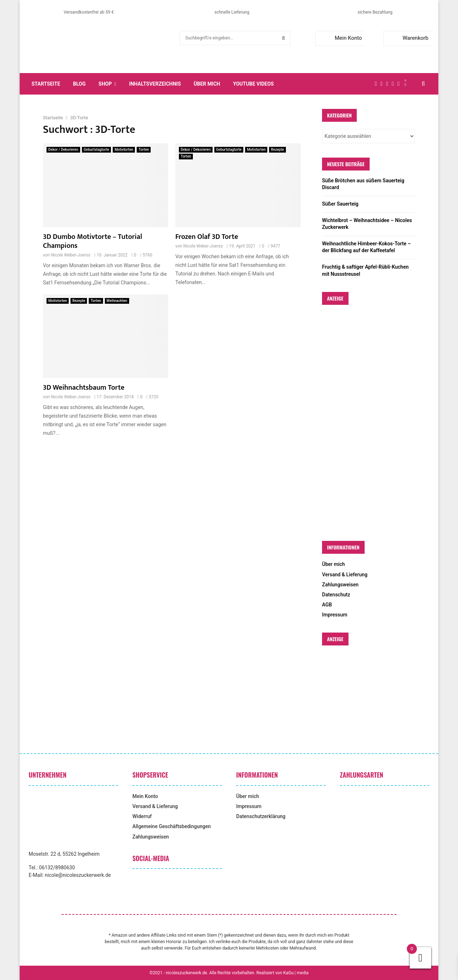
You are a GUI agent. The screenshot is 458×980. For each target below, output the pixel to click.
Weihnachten (117, 301)
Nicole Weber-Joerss (70, 255)
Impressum (335, 615)
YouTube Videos (253, 84)
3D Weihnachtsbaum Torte (84, 388)
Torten (144, 150)
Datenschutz (336, 595)
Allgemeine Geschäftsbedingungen (172, 826)
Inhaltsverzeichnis (155, 84)
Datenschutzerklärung (261, 816)
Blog (79, 84)
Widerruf (142, 816)
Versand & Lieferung (345, 575)
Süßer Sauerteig (340, 204)
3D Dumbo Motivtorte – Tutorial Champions (92, 241)
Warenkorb (407, 38)
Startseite (46, 84)
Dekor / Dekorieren (63, 150)
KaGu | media (296, 973)
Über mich (207, 84)
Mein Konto (340, 38)
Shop (105, 84)
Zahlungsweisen (340, 585)
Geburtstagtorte (96, 150)
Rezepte (277, 150)
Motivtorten (124, 150)
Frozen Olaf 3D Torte (207, 237)
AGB (327, 605)
